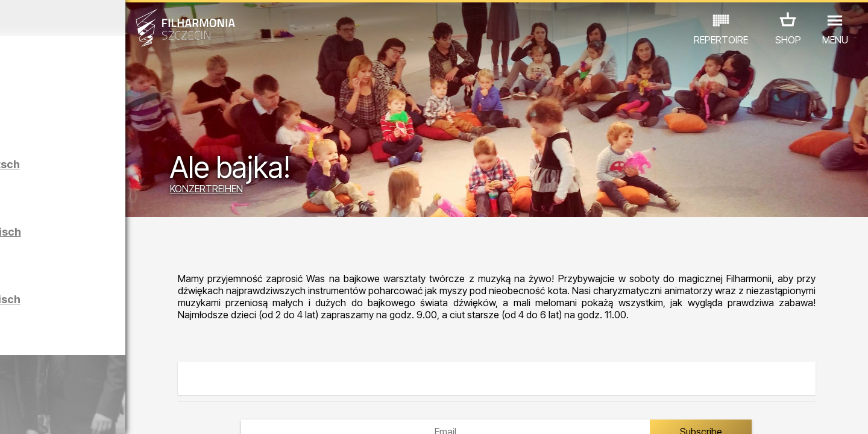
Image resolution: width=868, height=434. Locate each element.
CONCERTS (55, 364)
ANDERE (110, 381)
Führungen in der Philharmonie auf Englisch (141, 248)
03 (49, 414)
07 (118, 414)
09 (154, 414)
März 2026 (113, 18)
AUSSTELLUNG (158, 364)
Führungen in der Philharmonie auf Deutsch (140, 181)
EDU (103, 364)
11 (189, 414)
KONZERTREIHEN (300, 192)
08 (136, 414)
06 (101, 414)
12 (206, 414)
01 (13, 414)
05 (83, 414)
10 (171, 414)
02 (30, 414)
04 (66, 414)
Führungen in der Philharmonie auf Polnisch (141, 316)
